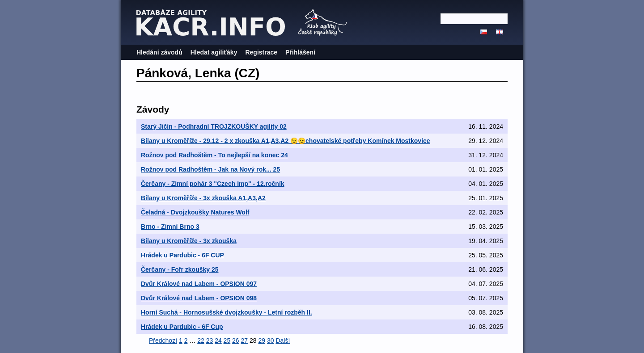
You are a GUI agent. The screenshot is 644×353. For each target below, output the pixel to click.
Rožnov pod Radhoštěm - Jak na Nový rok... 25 (210, 169)
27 (245, 340)
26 (236, 340)
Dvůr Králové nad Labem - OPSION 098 (199, 298)
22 (201, 340)
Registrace (261, 52)
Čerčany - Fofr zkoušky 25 (180, 269)
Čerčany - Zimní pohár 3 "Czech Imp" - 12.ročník (213, 184)
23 (210, 340)
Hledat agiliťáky (214, 52)
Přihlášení (300, 52)
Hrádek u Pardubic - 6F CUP (182, 255)
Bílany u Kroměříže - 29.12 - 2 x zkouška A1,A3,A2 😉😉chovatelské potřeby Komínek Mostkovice (286, 141)
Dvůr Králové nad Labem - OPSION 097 (199, 284)
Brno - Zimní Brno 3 (170, 227)
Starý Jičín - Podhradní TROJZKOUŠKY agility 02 (214, 126)
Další (283, 340)
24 (218, 340)
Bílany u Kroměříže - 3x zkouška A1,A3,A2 (203, 198)
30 (271, 340)
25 (227, 340)
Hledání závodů (159, 52)
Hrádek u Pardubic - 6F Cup (182, 327)
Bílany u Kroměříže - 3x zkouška (189, 241)
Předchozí (163, 340)
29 (262, 340)
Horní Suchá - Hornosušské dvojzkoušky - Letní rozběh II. (227, 312)
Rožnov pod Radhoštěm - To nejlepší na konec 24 (214, 155)
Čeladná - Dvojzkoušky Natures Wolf (195, 212)
